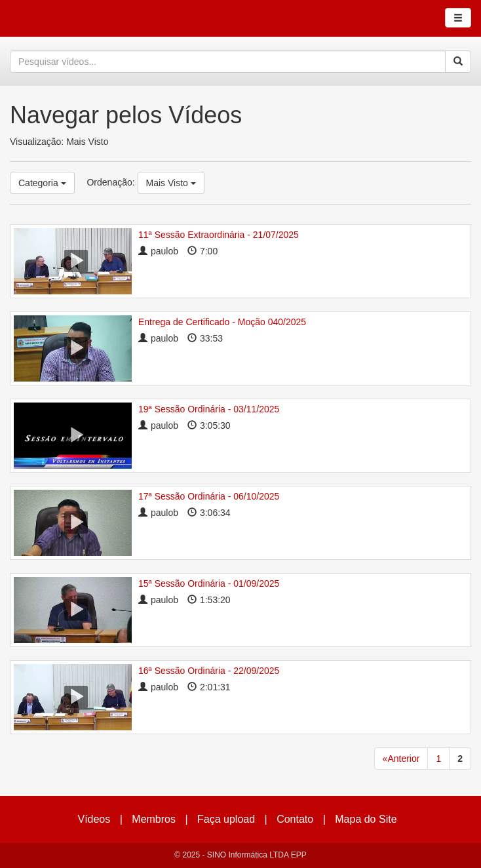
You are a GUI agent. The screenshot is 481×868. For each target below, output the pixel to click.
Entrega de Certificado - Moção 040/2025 (222, 322)
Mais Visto (171, 183)
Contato (295, 819)
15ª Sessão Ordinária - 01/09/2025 (209, 583)
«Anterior (401, 759)
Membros (154, 819)
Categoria (42, 183)
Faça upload (226, 819)
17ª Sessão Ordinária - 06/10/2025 (209, 496)
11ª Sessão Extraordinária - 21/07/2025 (219, 235)
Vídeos (94, 819)
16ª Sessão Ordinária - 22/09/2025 (209, 671)
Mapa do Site (366, 819)
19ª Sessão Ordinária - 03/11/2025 (209, 409)
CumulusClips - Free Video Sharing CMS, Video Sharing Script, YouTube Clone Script (55, 18)
